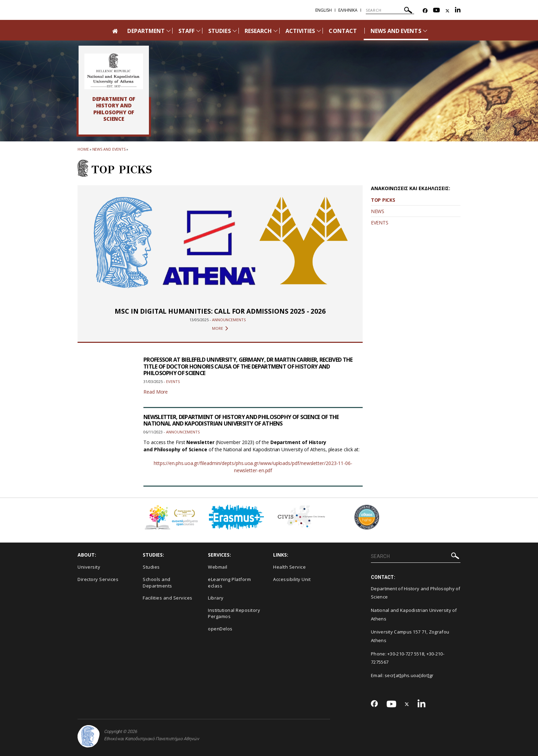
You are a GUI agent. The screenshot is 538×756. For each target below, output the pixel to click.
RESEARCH (258, 31)
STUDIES (219, 31)
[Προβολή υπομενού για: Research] (276, 31)
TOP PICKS (383, 200)
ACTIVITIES (300, 31)
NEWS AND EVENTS (396, 31)
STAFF (186, 31)
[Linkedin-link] (458, 11)
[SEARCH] (390, 10)
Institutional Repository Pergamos (234, 613)
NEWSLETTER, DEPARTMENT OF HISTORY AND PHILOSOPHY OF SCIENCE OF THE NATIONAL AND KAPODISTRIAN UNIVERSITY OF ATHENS (242, 420)
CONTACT (343, 31)
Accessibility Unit (292, 579)
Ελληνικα (348, 10)
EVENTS (379, 223)
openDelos (220, 629)
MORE (220, 328)
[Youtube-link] (436, 11)
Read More (156, 392)
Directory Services (98, 579)
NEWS (378, 211)
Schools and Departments (157, 583)
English (324, 10)
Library (216, 598)
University (89, 567)
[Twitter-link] (447, 11)
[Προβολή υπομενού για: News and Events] (425, 31)
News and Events (109, 149)
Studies (151, 567)
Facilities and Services (168, 598)
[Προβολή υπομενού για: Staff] (198, 31)
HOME (83, 149)
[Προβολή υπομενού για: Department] (168, 31)
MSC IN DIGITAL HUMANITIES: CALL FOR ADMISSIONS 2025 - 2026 (220, 311)
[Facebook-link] (425, 11)
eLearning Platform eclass (229, 583)
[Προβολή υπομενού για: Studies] (235, 31)
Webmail (218, 567)
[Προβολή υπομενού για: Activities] (319, 31)
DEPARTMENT (146, 31)
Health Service (289, 567)
